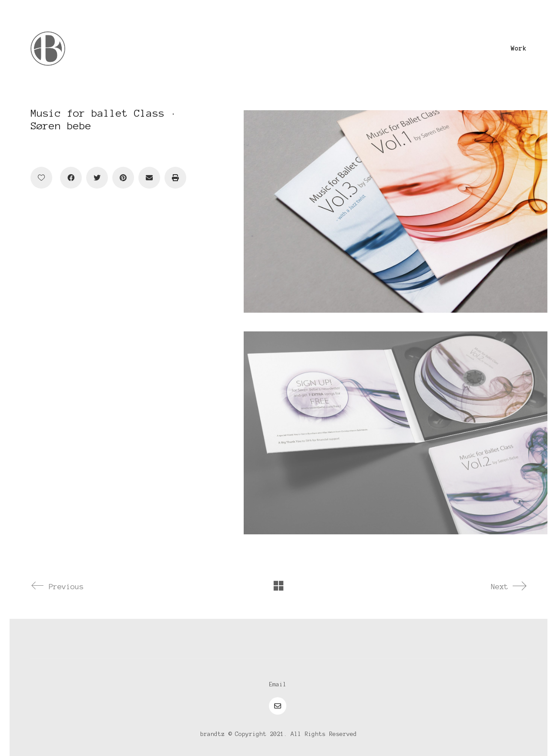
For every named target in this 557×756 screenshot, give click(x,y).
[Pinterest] (123, 178)
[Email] (149, 178)
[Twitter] (97, 178)
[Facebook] (71, 178)
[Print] (175, 178)
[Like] (41, 178)
